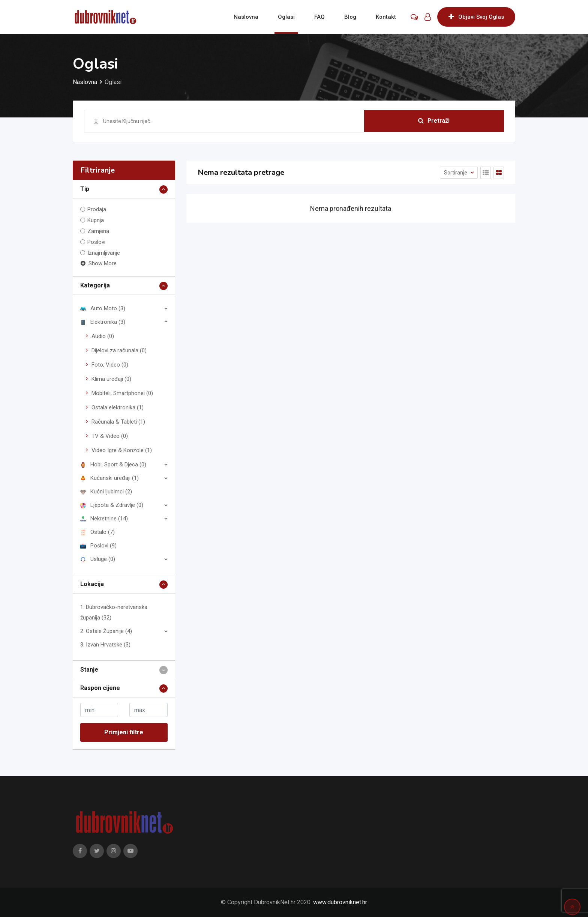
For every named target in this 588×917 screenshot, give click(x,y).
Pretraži (434, 121)
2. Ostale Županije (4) (106, 631)
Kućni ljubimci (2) (106, 492)
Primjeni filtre (124, 732)
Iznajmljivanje (104, 253)
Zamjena (98, 231)
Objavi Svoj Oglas (476, 17)
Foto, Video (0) (110, 365)
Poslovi (96, 242)
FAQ (319, 17)
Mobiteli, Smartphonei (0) (122, 393)
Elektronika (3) (103, 322)
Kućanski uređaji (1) (109, 478)
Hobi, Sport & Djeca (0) (113, 465)
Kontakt (386, 17)
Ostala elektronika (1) (118, 407)
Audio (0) (103, 336)
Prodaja (97, 209)
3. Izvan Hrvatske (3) (105, 645)
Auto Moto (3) (103, 308)
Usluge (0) (98, 559)
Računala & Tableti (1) (118, 422)
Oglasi (286, 17)
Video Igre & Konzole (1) (122, 450)
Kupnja (96, 220)
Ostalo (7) (97, 532)
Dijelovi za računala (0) (119, 350)
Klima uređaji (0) (111, 379)
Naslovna (246, 17)
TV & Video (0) (110, 436)
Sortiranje (456, 173)
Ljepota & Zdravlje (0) (112, 505)
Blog (350, 17)
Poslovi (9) (98, 546)
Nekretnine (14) (104, 519)
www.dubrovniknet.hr (340, 902)
